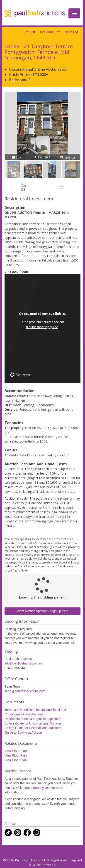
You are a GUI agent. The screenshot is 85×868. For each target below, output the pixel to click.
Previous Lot (50, 32)
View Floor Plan (16, 751)
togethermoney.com (37, 788)
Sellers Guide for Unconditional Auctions (33, 728)
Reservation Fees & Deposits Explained (33, 719)
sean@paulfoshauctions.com (25, 691)
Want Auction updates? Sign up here (42, 611)
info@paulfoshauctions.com (24, 663)
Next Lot (71, 32)
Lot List (29, 32)
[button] (36, 157)
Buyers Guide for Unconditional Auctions (33, 723)
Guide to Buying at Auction (23, 732)
